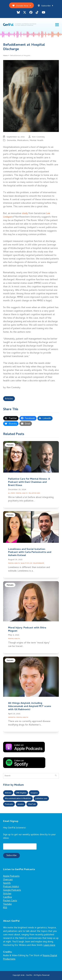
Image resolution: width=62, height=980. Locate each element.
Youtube (7, 904)
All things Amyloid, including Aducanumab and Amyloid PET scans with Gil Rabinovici (30, 706)
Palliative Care (34, 493)
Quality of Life (27, 563)
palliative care (41, 799)
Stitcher (7, 894)
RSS (5, 908)
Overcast (8, 880)
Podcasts (10, 445)
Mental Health (37, 141)
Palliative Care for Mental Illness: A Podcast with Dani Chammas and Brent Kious (29, 482)
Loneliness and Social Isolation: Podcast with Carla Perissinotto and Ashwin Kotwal (30, 552)
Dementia (11, 141)
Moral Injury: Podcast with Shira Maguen (27, 629)
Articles (9, 399)
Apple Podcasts (11, 876)
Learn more (49, 945)
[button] (57, 25)
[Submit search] (56, 776)
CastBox (8, 897)
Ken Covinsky (38, 137)
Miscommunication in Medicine (18, 799)
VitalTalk (32, 804)
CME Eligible (21, 793)
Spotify (7, 883)
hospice (34, 793)
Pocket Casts (10, 901)
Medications (23, 141)
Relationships (39, 563)
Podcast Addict (11, 887)
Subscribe (45, 6)
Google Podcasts (12, 890)
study (25, 214)
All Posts (11, 493)
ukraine (21, 804)
